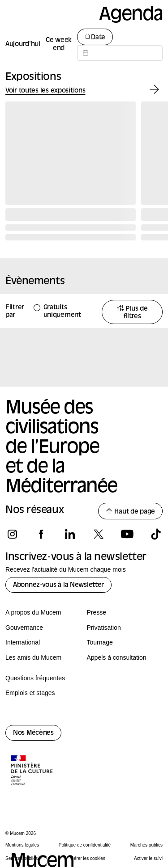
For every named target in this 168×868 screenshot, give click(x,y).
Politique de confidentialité (85, 845)
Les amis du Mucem (33, 657)
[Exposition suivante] (154, 90)
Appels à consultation (117, 657)
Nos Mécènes (33, 733)
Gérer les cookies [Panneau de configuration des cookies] (88, 858)
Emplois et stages (30, 693)
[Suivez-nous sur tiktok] (156, 534)
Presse (97, 612)
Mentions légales (22, 845)
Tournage (100, 642)
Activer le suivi (148, 858)
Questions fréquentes (35, 678)
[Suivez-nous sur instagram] (12, 534)
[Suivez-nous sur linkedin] (70, 534)
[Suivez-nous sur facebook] (41, 534)
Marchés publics (146, 845)
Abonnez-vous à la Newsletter (58, 585)
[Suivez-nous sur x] (98, 534)
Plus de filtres (132, 312)
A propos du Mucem (33, 612)
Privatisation (104, 628)
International (23, 642)
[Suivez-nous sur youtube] (127, 534)
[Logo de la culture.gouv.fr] (32, 771)
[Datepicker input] (120, 53)
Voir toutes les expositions (45, 91)
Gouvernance (24, 628)
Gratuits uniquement (62, 312)
